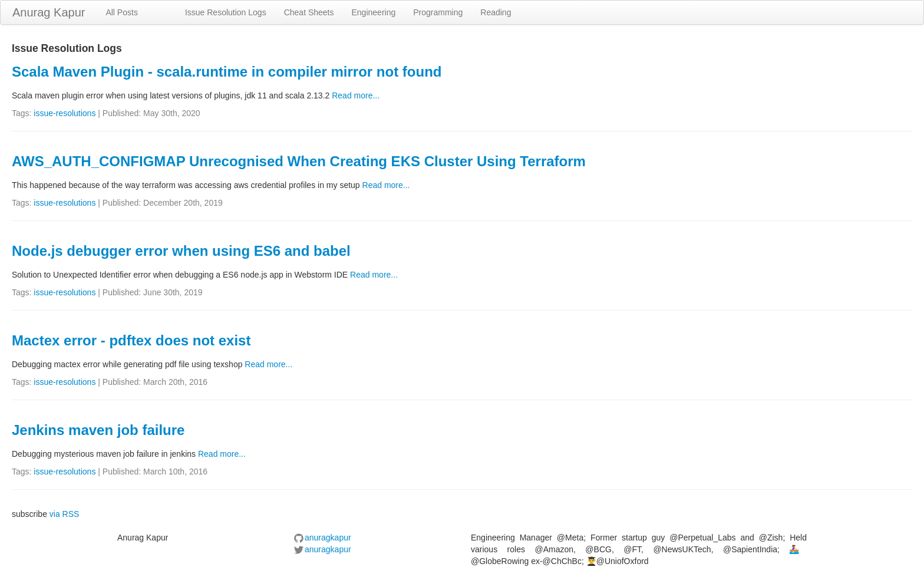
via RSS (65, 514)
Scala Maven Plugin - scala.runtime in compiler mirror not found (227, 72)
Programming (438, 12)
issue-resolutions (65, 113)
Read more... (356, 95)
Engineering (374, 12)
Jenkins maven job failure (98, 430)
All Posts (121, 12)
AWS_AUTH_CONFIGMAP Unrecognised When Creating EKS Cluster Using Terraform (299, 161)
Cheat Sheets (309, 12)
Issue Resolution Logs (226, 12)
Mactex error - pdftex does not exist (131, 340)
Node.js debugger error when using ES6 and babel (181, 251)
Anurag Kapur (49, 12)
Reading (496, 12)
